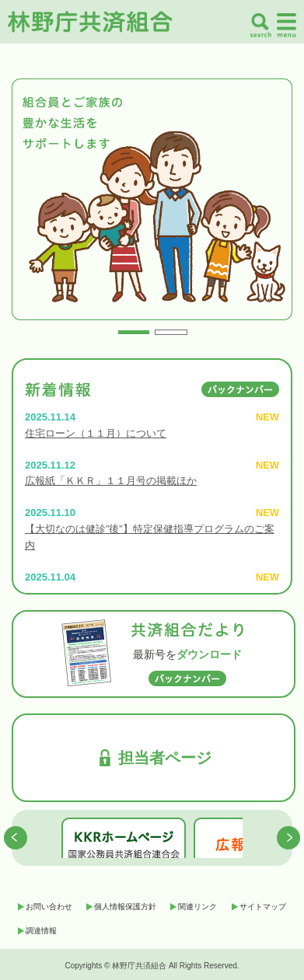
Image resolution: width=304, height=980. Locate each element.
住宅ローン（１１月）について (96, 433)
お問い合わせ (49, 907)
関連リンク (197, 907)
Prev (28, 206)
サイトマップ (263, 907)
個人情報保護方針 (125, 907)
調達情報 (41, 931)
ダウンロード (209, 654)
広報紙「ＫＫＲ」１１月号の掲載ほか (111, 481)
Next (276, 206)
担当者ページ (165, 758)
